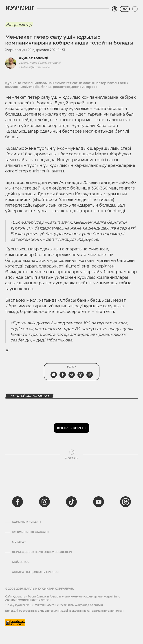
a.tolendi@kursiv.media (34, 67)
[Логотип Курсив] (20, 8)
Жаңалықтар (19, 25)
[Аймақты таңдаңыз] (114, 9)
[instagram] (44, 502)
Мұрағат (19, 542)
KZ (125, 9)
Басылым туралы (26, 522)
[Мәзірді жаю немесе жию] (135, 9)
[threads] (125, 502)
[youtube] (99, 502)
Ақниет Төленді (33, 58)
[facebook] (18, 502)
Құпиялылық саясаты (31, 532)
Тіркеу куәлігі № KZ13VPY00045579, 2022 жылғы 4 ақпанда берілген (54, 605)
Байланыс (21, 562)
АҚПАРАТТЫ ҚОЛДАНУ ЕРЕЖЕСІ (36, 572)
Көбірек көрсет (72, 428)
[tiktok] (71, 502)
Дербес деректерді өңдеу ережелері (42, 552)
